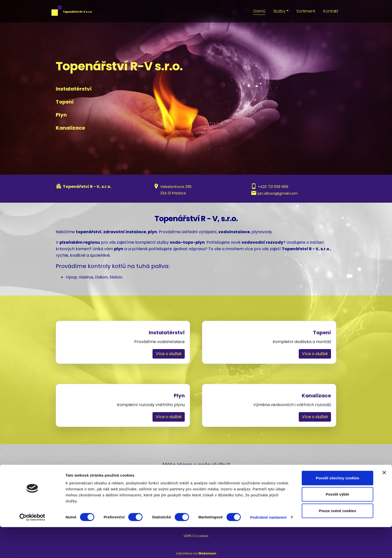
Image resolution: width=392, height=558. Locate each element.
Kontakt (331, 11)
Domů (259, 11)
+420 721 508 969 (273, 187)
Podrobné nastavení (268, 548)
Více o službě (169, 354)
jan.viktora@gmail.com (278, 193)
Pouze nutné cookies (337, 542)
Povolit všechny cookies (337, 509)
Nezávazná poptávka (196, 490)
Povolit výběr (337, 525)
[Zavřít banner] (384, 503)
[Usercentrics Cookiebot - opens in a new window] (32, 548)
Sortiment (306, 11)
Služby (279, 11)
